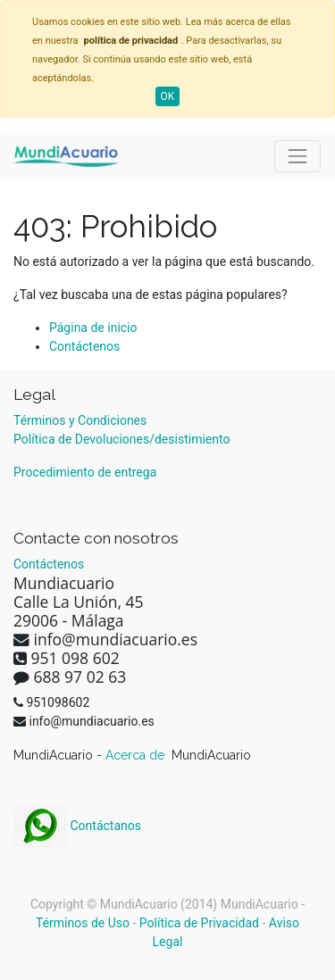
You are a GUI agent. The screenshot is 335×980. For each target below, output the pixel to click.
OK (168, 96)
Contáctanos (77, 826)
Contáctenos (84, 346)
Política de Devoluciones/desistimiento (121, 439)
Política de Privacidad (199, 923)
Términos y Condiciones (80, 420)
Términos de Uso (83, 923)
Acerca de (137, 755)
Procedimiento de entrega (85, 472)
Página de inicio (93, 328)
